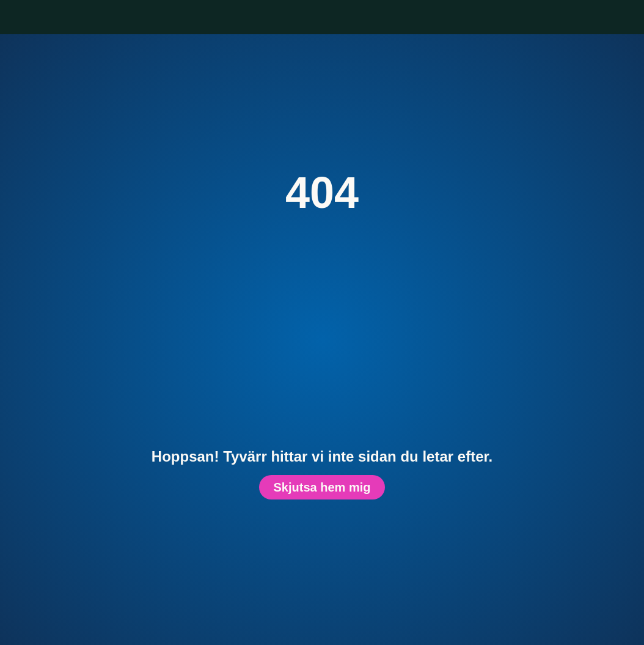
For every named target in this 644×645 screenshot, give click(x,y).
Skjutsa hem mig (322, 487)
